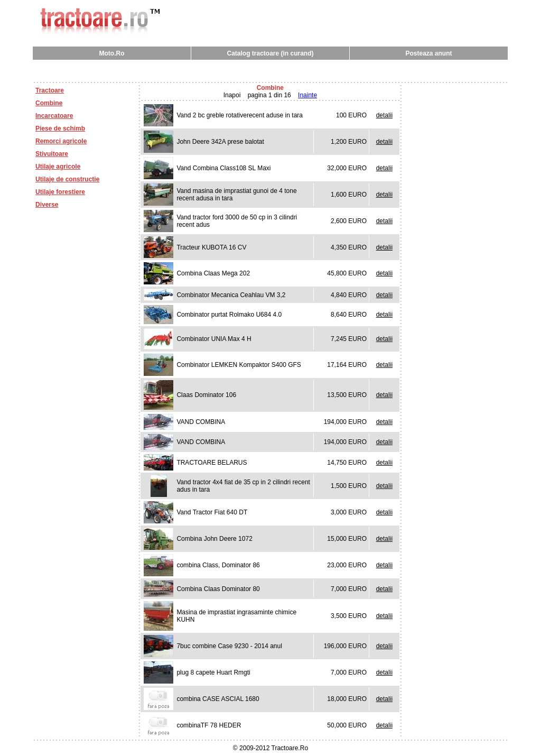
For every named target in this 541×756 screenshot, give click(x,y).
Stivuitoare (52, 154)
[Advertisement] (270, 71)
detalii (384, 115)
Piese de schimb (60, 128)
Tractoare (50, 90)
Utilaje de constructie (67, 179)
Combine (49, 103)
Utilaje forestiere (60, 192)
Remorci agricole (61, 141)
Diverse (47, 205)
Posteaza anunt (428, 53)
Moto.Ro (112, 53)
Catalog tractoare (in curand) (270, 53)
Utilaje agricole (58, 167)
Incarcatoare (54, 116)
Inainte (307, 95)
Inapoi (232, 95)
